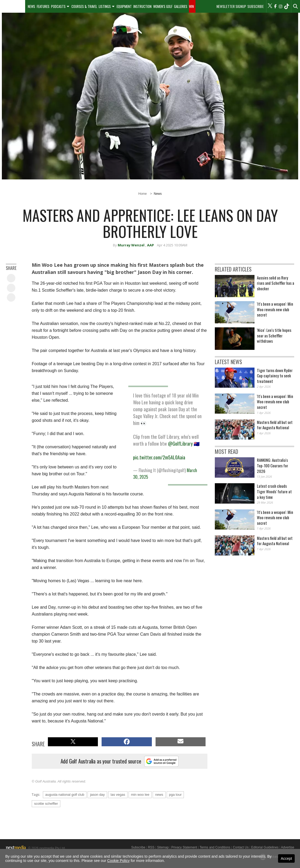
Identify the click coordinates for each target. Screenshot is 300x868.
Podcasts (58, 6)
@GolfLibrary (180, 444)
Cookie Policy (118, 861)
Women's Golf (163, 6)
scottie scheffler (46, 804)
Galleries (181, 6)
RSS (151, 847)
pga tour (175, 795)
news (159, 795)
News (31, 6)
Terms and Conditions (215, 847)
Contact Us (241, 847)
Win (191, 6)
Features (43, 6)
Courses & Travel (84, 6)
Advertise (288, 847)
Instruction (142, 6)
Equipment (124, 6)
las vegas (118, 795)
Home (143, 194)
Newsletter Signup (231, 6)
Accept (286, 858)
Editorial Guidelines (265, 847)
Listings (105, 6)
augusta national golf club (65, 795)
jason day (97, 795)
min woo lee (140, 795)
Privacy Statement (184, 847)
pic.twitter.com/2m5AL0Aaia (159, 457)
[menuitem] (13, 6)
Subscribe (256, 6)
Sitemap (163, 847)
